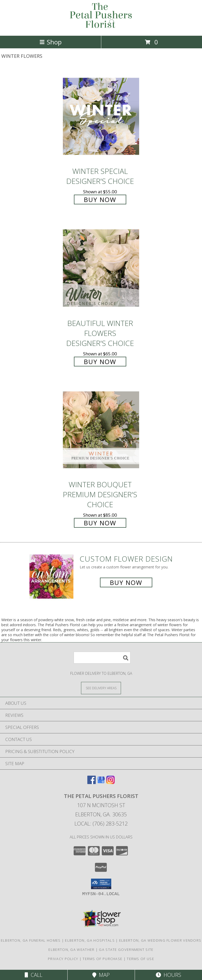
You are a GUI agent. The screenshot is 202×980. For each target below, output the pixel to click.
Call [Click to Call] (34, 975)
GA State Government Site (126, 950)
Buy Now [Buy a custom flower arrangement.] (126, 582)
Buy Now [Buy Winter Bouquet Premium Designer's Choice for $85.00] (100, 523)
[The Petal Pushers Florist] (101, 28)
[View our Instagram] (110, 782)
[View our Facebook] (92, 782)
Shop (50, 42)
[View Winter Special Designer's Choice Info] (101, 116)
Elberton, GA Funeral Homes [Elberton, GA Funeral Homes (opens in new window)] (31, 940)
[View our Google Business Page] (101, 782)
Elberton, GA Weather (71, 950)
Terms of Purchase (102, 959)
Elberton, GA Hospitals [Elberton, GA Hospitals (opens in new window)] (90, 940)
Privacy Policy (63, 959)
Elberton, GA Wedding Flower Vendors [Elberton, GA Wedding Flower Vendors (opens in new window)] (160, 940)
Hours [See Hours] (168, 975)
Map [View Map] (101, 975)
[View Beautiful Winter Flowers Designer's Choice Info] (101, 268)
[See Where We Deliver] (101, 688)
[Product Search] (102, 658)
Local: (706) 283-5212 (101, 824)
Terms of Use (140, 959)
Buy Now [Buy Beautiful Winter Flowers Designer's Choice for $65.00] (100, 362)
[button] (101, 884)
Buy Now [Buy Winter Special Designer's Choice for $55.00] (100, 199)
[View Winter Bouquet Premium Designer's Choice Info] (101, 430)
